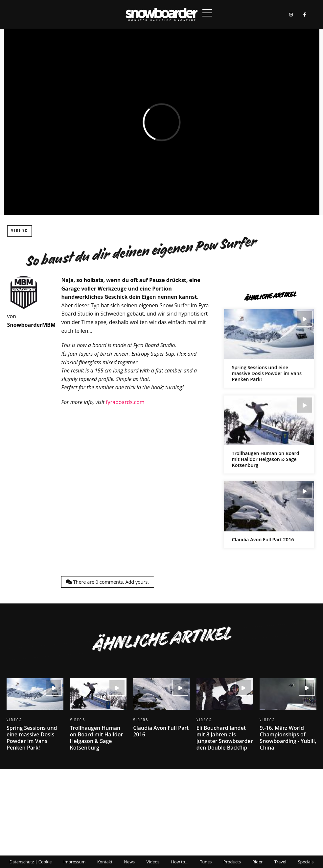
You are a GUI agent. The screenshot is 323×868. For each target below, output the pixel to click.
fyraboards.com (125, 402)
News (129, 862)
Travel (280, 862)
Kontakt (105, 862)
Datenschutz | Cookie (31, 862)
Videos (20, 231)
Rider (257, 862)
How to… (180, 862)
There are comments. (107, 582)
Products (232, 862)
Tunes (206, 862)
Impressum (75, 862)
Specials (306, 862)
